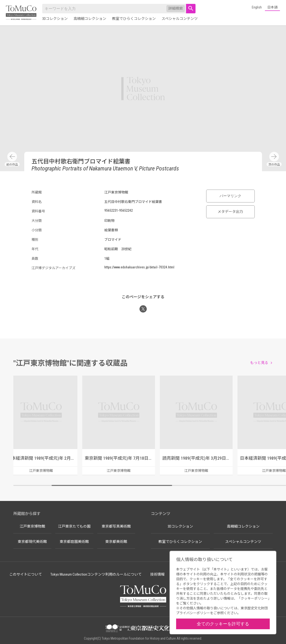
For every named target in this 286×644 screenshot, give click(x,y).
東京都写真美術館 (116, 526)
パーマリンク (230, 196)
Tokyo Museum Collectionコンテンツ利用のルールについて (96, 574)
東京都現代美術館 (32, 542)
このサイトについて (26, 574)
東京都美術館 (116, 542)
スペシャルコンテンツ (180, 19)
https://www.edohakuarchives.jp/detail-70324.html (139, 267)
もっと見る (259, 363)
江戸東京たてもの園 (74, 526)
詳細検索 (176, 8)
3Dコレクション (55, 19)
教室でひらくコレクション (134, 19)
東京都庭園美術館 (74, 542)
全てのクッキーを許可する (223, 624)
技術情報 (157, 574)
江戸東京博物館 (32, 526)
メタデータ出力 (230, 212)
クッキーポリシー (254, 598)
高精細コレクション (90, 19)
